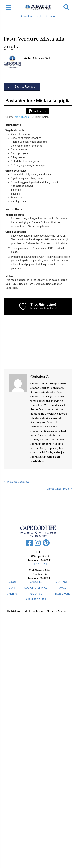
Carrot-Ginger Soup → (60, 489)
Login (39, 16)
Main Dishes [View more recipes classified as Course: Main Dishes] (22, 117)
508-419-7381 (40, 564)
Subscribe (26, 16)
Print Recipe (37, 111)
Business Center (36, 599)
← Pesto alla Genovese (16, 482)
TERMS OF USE (61, 594)
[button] (22, 87)
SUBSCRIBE (36, 582)
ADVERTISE (36, 594)
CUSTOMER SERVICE (36, 588)
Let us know (37, 308)
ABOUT (12, 582)
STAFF (12, 588)
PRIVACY (62, 588)
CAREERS (12, 594)
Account (51, 16)
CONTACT (62, 582)
